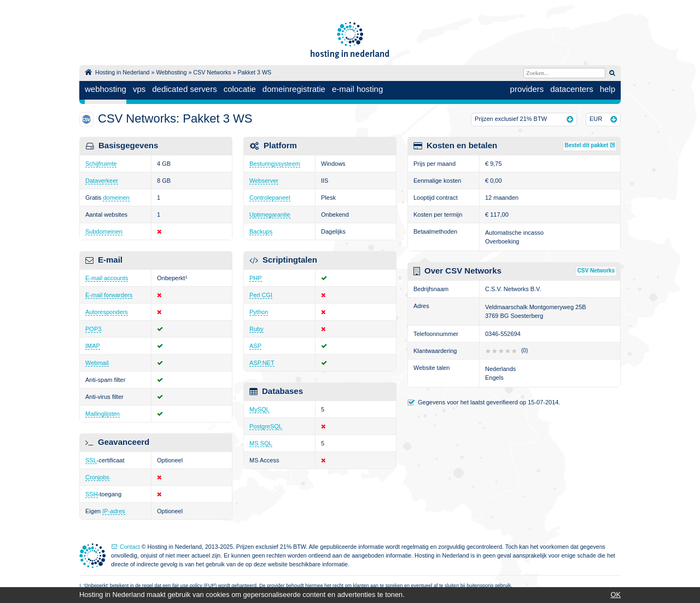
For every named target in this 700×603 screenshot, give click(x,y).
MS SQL (261, 443)
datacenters (571, 89)
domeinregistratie (294, 89)
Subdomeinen (104, 231)
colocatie (240, 89)
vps (139, 89)
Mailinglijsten (103, 414)
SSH (92, 494)
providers (527, 89)
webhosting (106, 89)
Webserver (264, 181)
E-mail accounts (107, 278)
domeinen (116, 198)
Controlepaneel (270, 198)
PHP (256, 278)
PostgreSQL (266, 426)
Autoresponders (107, 312)
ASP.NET (262, 363)
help (608, 89)
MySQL (259, 409)
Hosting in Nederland (122, 72)
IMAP (93, 346)
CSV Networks (212, 72)
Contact (130, 547)
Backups (261, 231)
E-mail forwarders (109, 295)
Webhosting (171, 72)
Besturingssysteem (275, 164)
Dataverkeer (102, 181)
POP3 (93, 329)
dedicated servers (184, 89)
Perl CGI (261, 295)
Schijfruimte (101, 164)
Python (259, 312)
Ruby (256, 329)
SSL (91, 460)
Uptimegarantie (270, 214)
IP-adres (114, 511)
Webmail (97, 363)
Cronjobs (97, 477)
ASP (255, 346)
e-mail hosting (357, 89)
